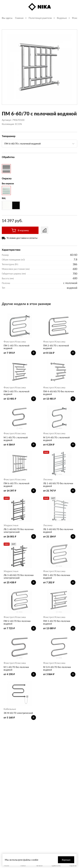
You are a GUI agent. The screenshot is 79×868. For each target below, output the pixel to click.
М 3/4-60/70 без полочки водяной (57, 668)
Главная (19, 18)
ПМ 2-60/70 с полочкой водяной (56, 347)
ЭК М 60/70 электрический (18, 713)
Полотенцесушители (40, 18)
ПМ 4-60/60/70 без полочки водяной (59, 393)
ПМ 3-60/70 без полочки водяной (57, 622)
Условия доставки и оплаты (22, 238)
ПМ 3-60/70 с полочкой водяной (16, 393)
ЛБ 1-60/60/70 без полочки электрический (19, 531)
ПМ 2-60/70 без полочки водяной (17, 622)
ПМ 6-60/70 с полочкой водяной (16, 485)
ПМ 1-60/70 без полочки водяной (57, 576)
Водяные (62, 18)
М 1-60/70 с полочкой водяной (16, 439)
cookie (35, 860)
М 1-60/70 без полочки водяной (16, 668)
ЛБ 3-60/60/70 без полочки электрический (19, 576)
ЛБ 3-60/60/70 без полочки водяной (58, 531)
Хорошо (66, 860)
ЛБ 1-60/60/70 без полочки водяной (58, 485)
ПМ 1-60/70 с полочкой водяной (16, 347)
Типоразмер (9, 136)
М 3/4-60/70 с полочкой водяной (56, 439)
